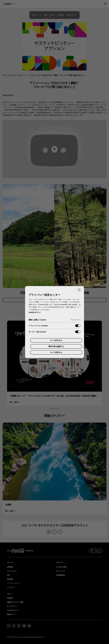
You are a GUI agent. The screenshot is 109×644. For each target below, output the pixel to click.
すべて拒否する (56, 352)
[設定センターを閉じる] (79, 290)
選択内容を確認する (56, 346)
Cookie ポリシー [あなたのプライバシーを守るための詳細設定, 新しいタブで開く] (35, 312)
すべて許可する (56, 340)
